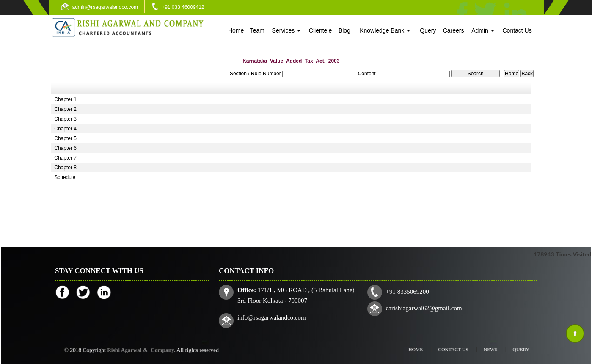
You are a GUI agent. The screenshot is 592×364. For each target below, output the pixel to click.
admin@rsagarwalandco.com (105, 7)
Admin (483, 30)
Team (257, 30)
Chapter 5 (65, 138)
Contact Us (517, 30)
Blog (344, 30)
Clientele (320, 30)
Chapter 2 (65, 109)
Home (236, 30)
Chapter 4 (65, 129)
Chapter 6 (65, 148)
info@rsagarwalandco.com (274, 317)
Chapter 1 (65, 99)
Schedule (65, 177)
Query (428, 30)
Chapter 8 (65, 168)
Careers (454, 30)
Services (286, 30)
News (483, 350)
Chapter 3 (65, 119)
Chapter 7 (65, 158)
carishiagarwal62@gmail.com (423, 308)
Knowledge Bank (385, 30)
